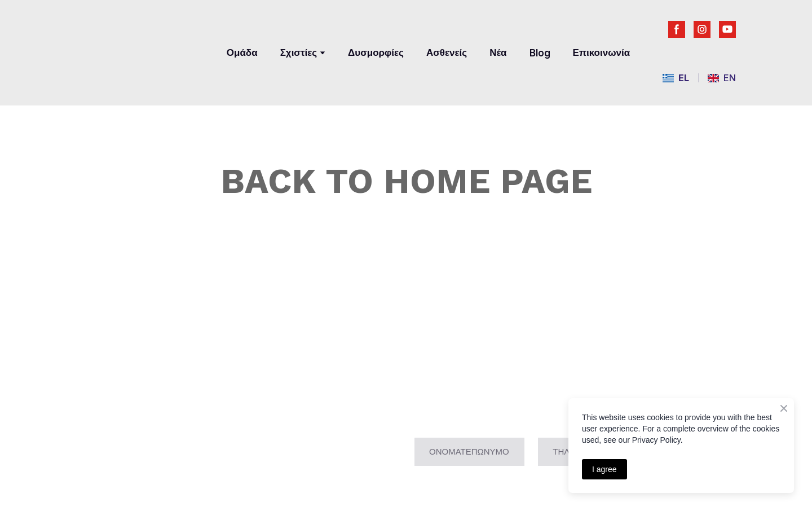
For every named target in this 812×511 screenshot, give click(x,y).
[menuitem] (676, 78)
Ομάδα (242, 52)
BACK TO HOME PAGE (406, 181)
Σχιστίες (299, 52)
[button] (677, 29)
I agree (604, 469)
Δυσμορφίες (376, 52)
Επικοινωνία (602, 52)
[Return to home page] (140, 44)
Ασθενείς (447, 52)
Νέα (498, 52)
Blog (540, 53)
